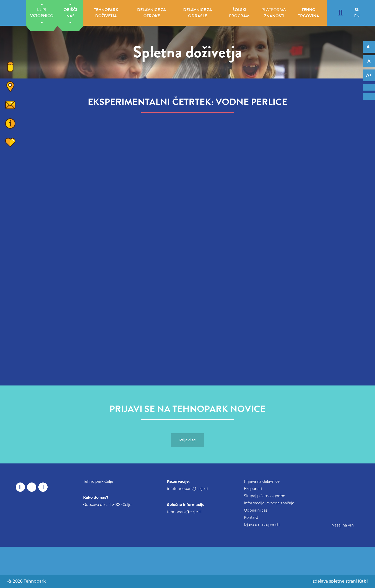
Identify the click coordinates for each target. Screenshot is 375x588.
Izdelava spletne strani (339, 581)
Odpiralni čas (256, 510)
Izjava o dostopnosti (262, 525)
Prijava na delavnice (262, 481)
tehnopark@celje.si (184, 512)
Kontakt (251, 517)
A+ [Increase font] (369, 75)
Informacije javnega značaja (269, 503)
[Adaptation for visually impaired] (369, 96)
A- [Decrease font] (369, 47)
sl (357, 10)
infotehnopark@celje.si (188, 489)
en (357, 16)
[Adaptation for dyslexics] (369, 87)
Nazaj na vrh (343, 525)
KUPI (42, 13)
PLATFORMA (274, 13)
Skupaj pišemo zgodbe (265, 496)
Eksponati (253, 489)
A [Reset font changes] (369, 61)
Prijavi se (187, 440)
